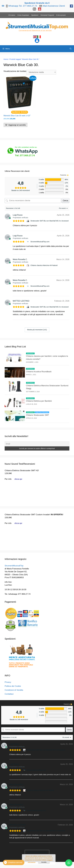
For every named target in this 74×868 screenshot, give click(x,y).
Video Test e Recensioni (42, 412)
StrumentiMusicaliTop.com (40, 242)
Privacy (8, 682)
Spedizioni (35, 15)
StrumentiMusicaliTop (14, 566)
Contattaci (9, 694)
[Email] (37, 444)
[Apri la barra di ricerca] (71, 49)
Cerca (65, 201)
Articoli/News (30, 353)
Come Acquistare (23, 15)
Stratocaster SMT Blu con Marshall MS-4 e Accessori (50, 221)
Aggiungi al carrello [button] (17, 125)
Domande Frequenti (47, 15)
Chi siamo (12, 15)
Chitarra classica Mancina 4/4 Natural (44, 265)
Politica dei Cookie (13, 686)
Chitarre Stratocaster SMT (37, 415)
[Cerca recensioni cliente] (33, 201)
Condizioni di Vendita (14, 690)
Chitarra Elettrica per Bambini (39, 401)
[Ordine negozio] (41, 72)
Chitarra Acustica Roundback (39, 372)
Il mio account (61, 15)
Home (6, 59)
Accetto (44, 862)
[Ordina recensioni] (63, 208)
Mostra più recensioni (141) (37, 330)
